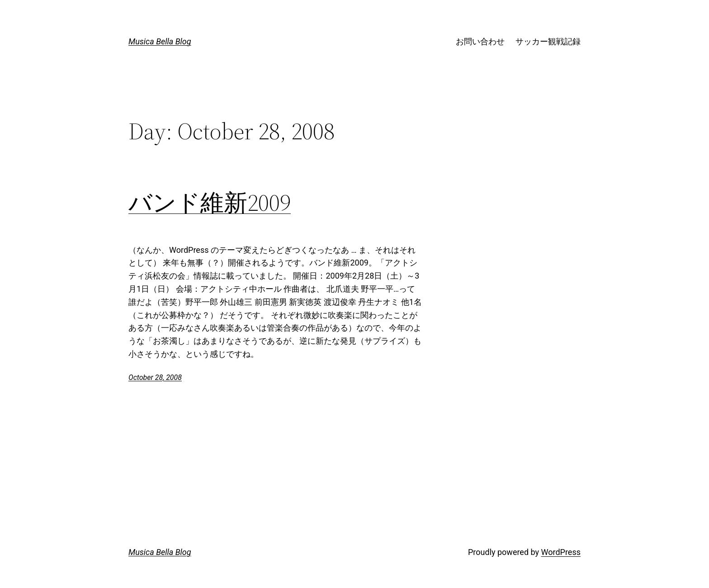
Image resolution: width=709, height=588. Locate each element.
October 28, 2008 (155, 377)
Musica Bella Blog (160, 41)
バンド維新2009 (210, 203)
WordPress (561, 552)
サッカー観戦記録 (548, 41)
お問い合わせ (480, 41)
